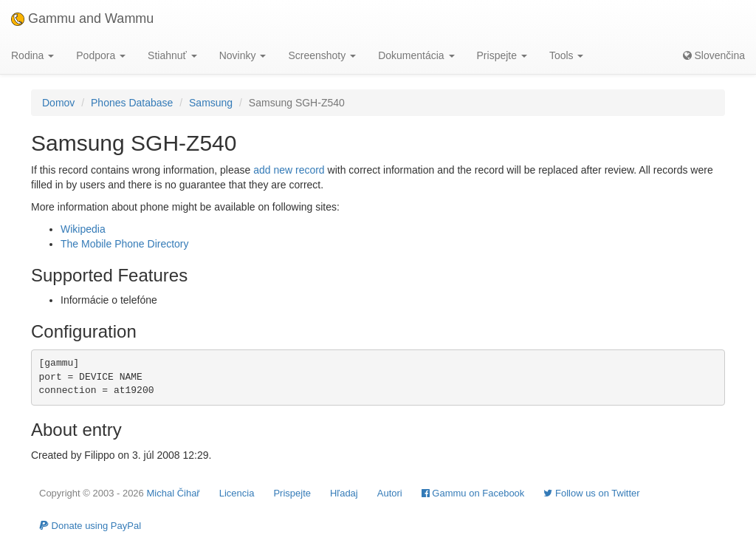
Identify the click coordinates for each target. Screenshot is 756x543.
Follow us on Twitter (591, 493)
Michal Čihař (173, 493)
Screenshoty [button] (322, 55)
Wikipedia (83, 229)
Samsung (211, 103)
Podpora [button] (101, 55)
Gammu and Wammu (82, 18)
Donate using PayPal (90, 526)
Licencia (237, 493)
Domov (58, 103)
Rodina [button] (32, 55)
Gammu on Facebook (473, 493)
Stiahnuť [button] (172, 55)
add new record (289, 170)
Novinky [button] (243, 55)
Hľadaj (344, 493)
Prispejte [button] (502, 55)
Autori (390, 493)
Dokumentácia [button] (416, 55)
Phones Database (132, 103)
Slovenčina (714, 55)
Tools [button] (567, 55)
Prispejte (292, 493)
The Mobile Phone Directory (125, 244)
